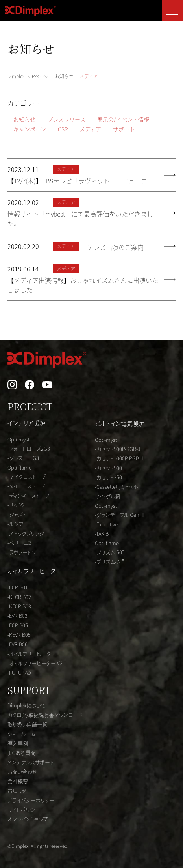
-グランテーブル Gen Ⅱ (120, 515)
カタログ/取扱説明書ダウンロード (45, 715)
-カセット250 (108, 477)
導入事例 (18, 743)
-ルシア (15, 524)
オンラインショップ (28, 819)
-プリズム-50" (109, 552)
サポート (121, 129)
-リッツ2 (16, 505)
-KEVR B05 (19, 635)
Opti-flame (19, 467)
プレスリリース (63, 119)
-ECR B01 (18, 587)
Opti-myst (18, 439)
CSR (60, 129)
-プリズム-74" (109, 562)
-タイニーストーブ (26, 486)
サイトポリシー (24, 809)
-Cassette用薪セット (117, 487)
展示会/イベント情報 (120, 119)
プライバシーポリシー (31, 800)
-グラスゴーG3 (23, 458)
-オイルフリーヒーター (32, 654)
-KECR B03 (19, 606)
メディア (87, 129)
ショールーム (21, 734)
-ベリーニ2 (19, 543)
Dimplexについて (27, 705)
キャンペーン (27, 129)
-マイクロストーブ (27, 476)
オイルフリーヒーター (34, 571)
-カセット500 (108, 468)
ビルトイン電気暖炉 (120, 423)
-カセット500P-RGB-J (118, 449)
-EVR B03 (18, 616)
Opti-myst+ (107, 506)
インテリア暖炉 (26, 423)
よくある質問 (21, 753)
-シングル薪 (108, 496)
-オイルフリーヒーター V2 (35, 663)
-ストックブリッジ (26, 533)
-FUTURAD (19, 673)
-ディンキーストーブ (28, 495)
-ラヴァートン (22, 552)
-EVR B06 (18, 644)
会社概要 (18, 781)
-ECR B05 (18, 625)
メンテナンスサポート (31, 762)
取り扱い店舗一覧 (27, 724)
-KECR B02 (19, 597)
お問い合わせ (22, 772)
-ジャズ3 (17, 514)
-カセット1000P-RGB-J (119, 458)
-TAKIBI (102, 534)
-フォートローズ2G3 (29, 448)
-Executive (106, 524)
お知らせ (21, 119)
